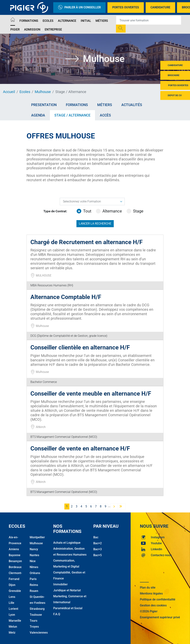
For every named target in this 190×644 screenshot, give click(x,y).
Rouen (34, 591)
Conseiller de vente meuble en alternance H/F (91, 394)
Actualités (132, 105)
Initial (86, 21)
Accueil (9, 92)
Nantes (34, 555)
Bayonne (15, 555)
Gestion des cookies (153, 605)
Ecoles (48, 21)
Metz (12, 633)
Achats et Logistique (67, 543)
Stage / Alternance (72, 115)
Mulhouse (43, 92)
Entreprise (53, 29)
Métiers (102, 21)
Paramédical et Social (68, 608)
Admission (32, 29)
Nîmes (34, 567)
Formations (29, 21)
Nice (33, 561)
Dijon (12, 585)
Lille (12, 603)
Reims (34, 585)
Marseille (15, 621)
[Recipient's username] (149, 20)
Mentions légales (151, 593)
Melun (13, 627)
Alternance (67, 21)
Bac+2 (98, 543)
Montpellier (37, 537)
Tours (33, 621)
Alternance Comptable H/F (66, 297)
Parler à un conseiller (79, 8)
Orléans (35, 573)
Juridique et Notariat (67, 590)
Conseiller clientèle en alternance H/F (80, 347)
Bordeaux (15, 567)
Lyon (12, 615)
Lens (12, 597)
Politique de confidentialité (158, 599)
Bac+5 (98, 555)
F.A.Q (57, 614)
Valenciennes (39, 633)
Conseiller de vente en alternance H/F (80, 448)
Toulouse (36, 615)
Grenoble (15, 591)
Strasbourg (37, 609)
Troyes (34, 627)
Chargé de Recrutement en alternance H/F (87, 242)
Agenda (38, 115)
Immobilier (60, 584)
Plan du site (148, 588)
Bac (96, 537)
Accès (105, 115)
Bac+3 (98, 549)
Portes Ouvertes (126, 7)
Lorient (13, 609)
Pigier (15, 29)
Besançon (15, 561)
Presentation (44, 105)
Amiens (14, 549)
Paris (33, 579)
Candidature (160, 7)
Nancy (34, 549)
